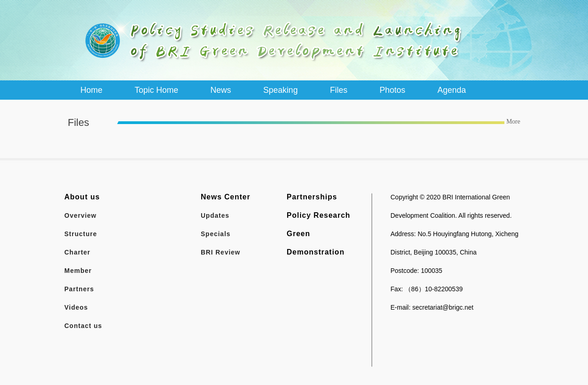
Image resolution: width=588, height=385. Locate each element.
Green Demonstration (316, 243)
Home (91, 90)
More (513, 122)
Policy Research (319, 215)
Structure (81, 234)
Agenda (452, 90)
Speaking (280, 90)
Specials (216, 234)
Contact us (83, 326)
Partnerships (312, 197)
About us (82, 197)
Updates (215, 215)
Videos (76, 307)
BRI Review (220, 252)
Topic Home (156, 90)
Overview (80, 215)
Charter (77, 252)
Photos (392, 90)
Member (78, 271)
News (221, 90)
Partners (79, 289)
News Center (226, 197)
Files (339, 90)
